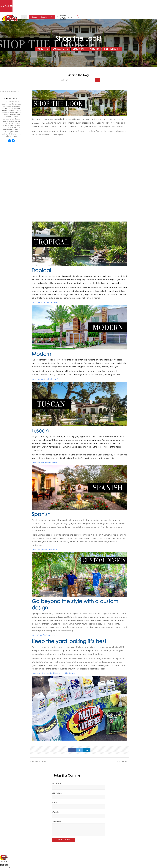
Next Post (123, 761)
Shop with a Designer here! (44, 635)
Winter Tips (43, 49)
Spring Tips (94, 49)
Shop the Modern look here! (45, 379)
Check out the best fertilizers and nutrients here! (54, 673)
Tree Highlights (112, 49)
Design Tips (78, 49)
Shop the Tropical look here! (45, 302)
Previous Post (38, 761)
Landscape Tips (60, 49)
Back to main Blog (10, 91)
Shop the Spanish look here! (44, 550)
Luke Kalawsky (71, 45)
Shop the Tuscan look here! (44, 463)
